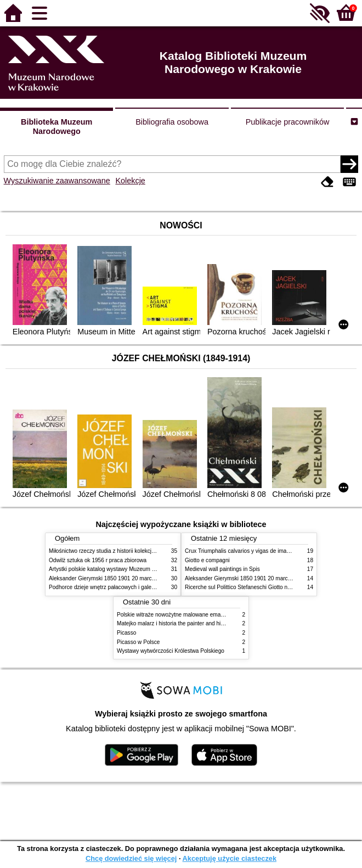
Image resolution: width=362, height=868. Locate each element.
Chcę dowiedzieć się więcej (131, 858)
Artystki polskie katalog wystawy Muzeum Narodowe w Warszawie (130, 569)
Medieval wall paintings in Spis (222, 569)
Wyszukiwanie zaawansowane (57, 181)
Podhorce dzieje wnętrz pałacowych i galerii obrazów (114, 587)
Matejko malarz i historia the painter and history (175, 623)
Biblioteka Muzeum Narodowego (56, 127)
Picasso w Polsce (138, 642)
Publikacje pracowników (288, 122)
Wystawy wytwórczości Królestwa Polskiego (171, 651)
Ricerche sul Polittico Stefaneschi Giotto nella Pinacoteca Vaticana (266, 587)
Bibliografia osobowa (172, 122)
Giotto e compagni (207, 560)
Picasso (126, 633)
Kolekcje (130, 181)
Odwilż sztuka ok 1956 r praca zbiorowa (98, 560)
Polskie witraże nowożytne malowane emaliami (174, 615)
